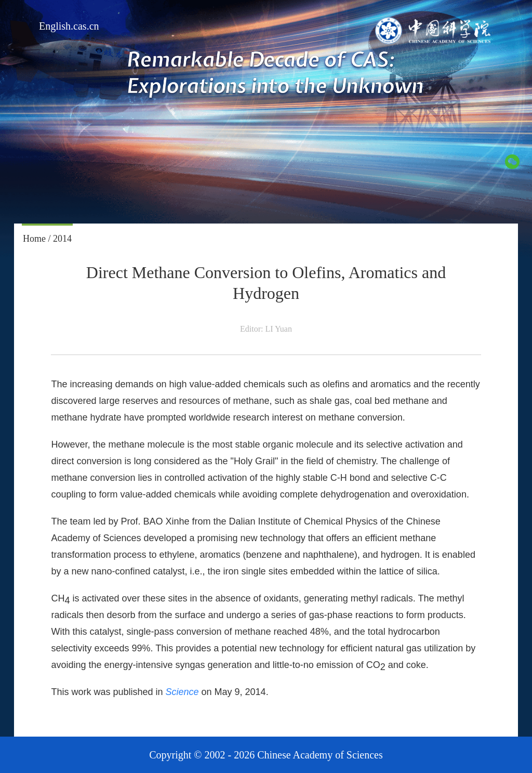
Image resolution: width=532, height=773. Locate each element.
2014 (62, 239)
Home (34, 239)
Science (182, 692)
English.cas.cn (69, 26)
